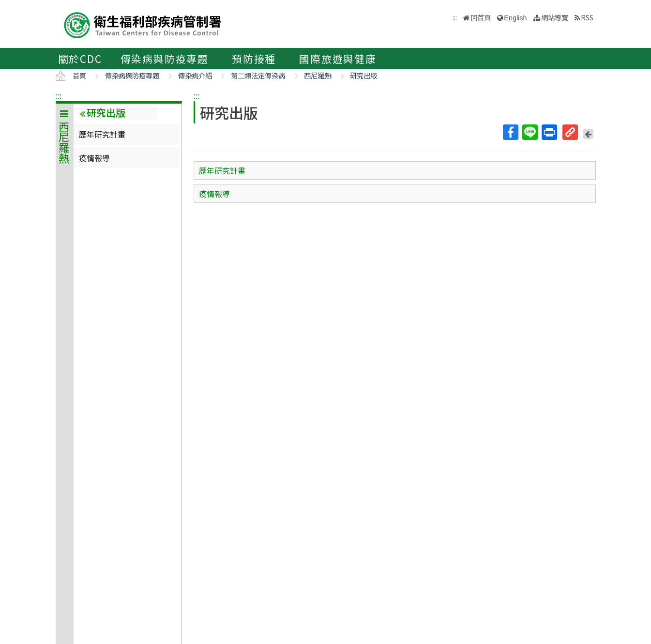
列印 (549, 132)
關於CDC (80, 59)
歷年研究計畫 (102, 134)
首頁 (79, 75)
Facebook (510, 132)
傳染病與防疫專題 (165, 59)
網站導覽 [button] (555, 17)
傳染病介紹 (195, 75)
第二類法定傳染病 (258, 75)
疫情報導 (94, 158)
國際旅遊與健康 (338, 59)
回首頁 (481, 17)
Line (530, 132)
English (515, 18)
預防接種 (254, 59)
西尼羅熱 (318, 75)
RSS (587, 17)
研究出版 (363, 75)
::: (59, 95)
